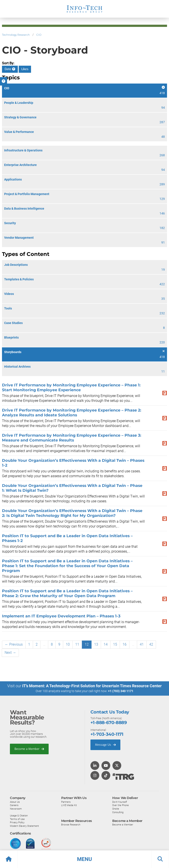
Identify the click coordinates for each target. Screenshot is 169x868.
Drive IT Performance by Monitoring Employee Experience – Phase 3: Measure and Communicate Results (72, 438)
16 (125, 644)
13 (96, 644)
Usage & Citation (19, 815)
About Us (15, 802)
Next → (10, 653)
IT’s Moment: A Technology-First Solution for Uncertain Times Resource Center (92, 686)
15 (115, 644)
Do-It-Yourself (120, 802)
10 (68, 644)
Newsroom (16, 808)
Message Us (105, 745)
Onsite (116, 808)
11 (77, 644)
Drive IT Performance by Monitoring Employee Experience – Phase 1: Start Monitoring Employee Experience (71, 387)
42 (151, 644)
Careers (14, 805)
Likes (25, 69)
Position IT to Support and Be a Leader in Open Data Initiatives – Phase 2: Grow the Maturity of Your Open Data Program (67, 593)
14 (106, 644)
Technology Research (16, 35)
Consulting (118, 812)
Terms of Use (17, 819)
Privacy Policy (17, 822)
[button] (84, 859)
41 (142, 644)
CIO (39, 35)
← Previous (14, 644)
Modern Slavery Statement (24, 826)
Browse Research (71, 825)
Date (10, 69)
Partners (66, 802)
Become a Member (29, 749)
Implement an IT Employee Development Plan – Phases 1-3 (61, 616)
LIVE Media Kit (69, 805)
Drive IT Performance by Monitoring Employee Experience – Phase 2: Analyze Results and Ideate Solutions (72, 413)
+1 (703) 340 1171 (121, 691)
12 (87, 644)
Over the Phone (120, 805)
